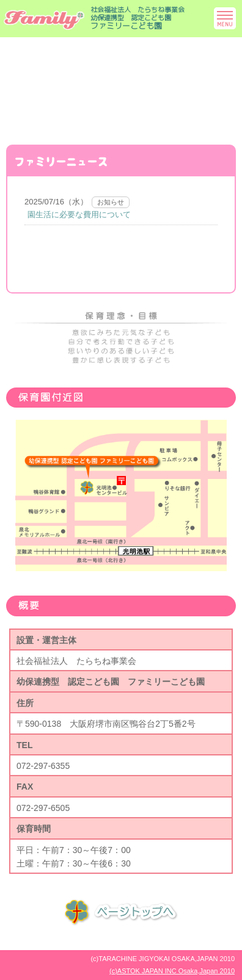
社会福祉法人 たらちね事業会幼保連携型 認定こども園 (137, 18)
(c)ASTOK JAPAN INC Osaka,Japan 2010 (172, 971)
